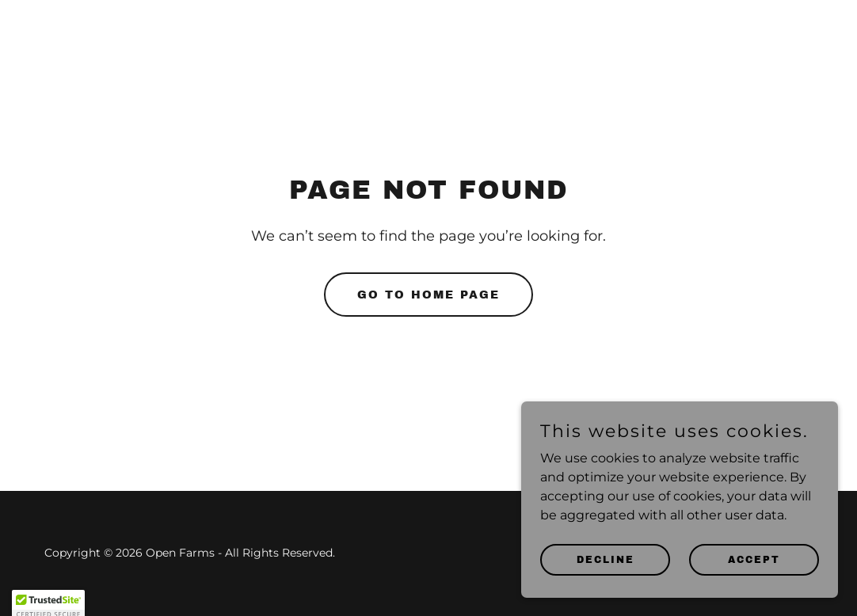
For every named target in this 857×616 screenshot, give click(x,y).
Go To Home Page (428, 295)
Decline (606, 591)
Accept (754, 591)
